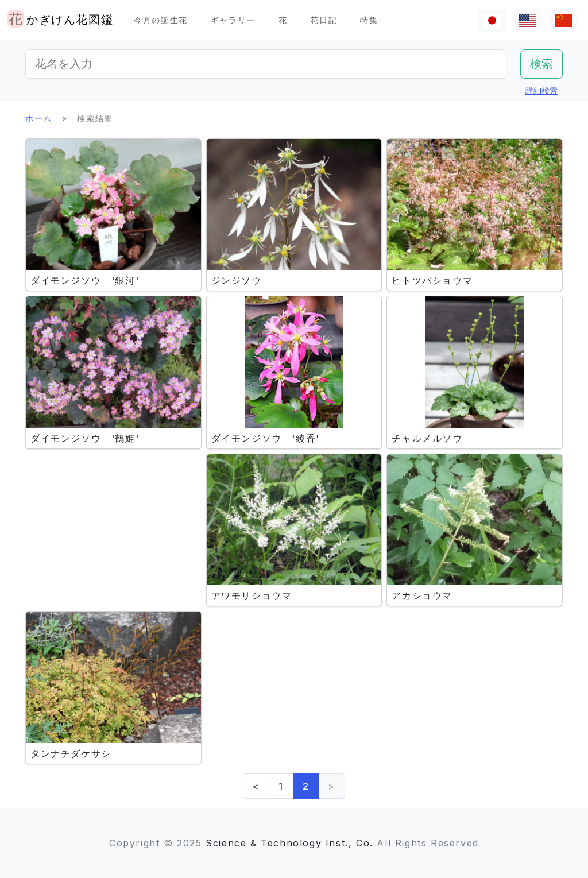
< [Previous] (256, 786)
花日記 (324, 20)
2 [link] (306, 786)
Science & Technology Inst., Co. (289, 843)
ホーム (39, 118)
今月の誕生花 (161, 20)
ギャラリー (233, 20)
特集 (369, 20)
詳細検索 (541, 90)
